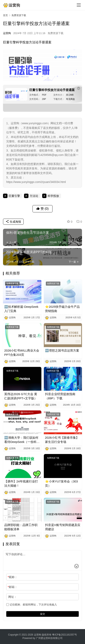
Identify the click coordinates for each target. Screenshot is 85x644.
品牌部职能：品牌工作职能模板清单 (21, 527)
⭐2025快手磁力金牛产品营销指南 (62, 309)
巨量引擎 (9, 42)
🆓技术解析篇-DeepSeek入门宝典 (21, 309)
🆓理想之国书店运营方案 (62, 350)
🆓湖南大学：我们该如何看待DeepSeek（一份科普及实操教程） (22, 440)
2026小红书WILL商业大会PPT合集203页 (22, 353)
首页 (5, 15)
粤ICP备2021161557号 (65, 635)
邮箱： (12, 587)
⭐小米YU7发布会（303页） (61, 483)
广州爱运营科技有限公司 (49, 638)
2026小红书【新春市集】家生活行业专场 (62, 440)
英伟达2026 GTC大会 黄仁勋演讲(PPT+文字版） (21, 396)
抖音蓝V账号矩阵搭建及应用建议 (63, 527)
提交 (43, 614)
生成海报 (13, 222)
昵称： (12, 577)
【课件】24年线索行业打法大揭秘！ (21, 483)
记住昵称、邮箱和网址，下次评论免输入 (32, 605)
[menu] (79, 5)
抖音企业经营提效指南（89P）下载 (60, 396)
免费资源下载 (56, 33)
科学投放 (22, 42)
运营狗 (7, 33)
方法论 (34, 42)
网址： (13, 597)
